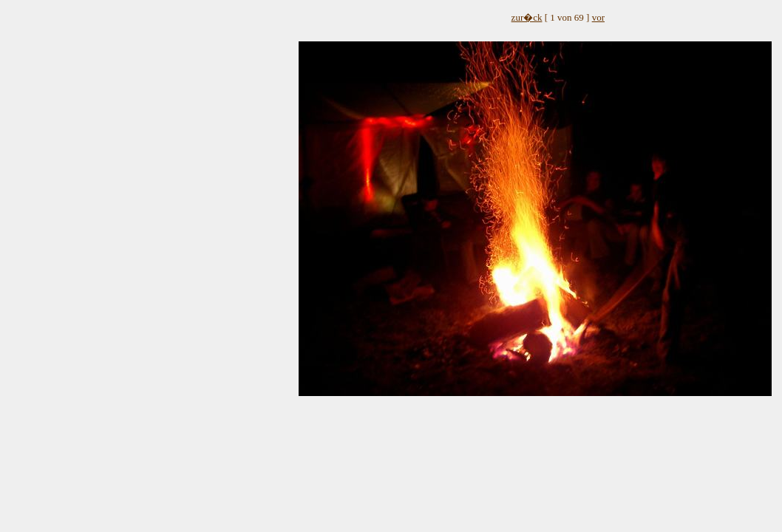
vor (598, 17)
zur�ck (527, 17)
